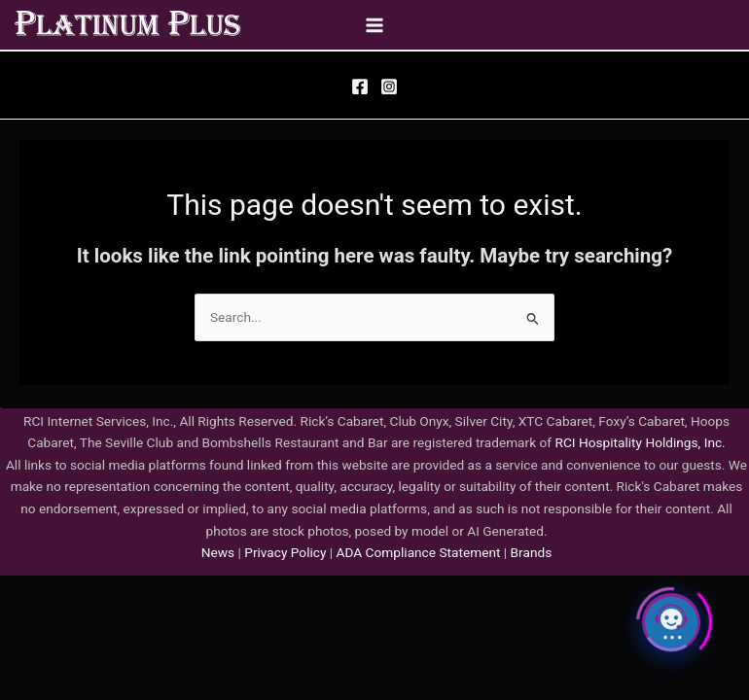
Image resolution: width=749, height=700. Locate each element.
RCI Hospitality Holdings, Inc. (640, 442)
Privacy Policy (284, 552)
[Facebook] (360, 87)
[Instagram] (389, 87)
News (218, 552)
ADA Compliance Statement (419, 552)
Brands (532, 552)
